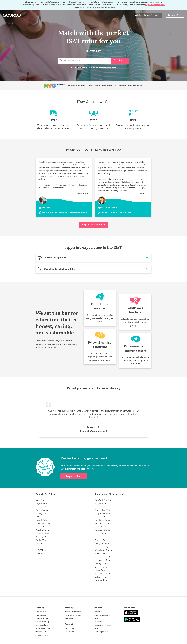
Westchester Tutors (103, 550)
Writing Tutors (42, 540)
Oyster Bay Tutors (103, 527)
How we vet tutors (73, 615)
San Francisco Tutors (104, 557)
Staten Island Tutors (103, 510)
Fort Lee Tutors (102, 540)
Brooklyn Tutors (102, 503)
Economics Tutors (43, 523)
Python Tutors (42, 554)
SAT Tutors (40, 517)
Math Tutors (41, 500)
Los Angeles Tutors (103, 560)
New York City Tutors (104, 500)
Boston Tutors (101, 554)
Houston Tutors (102, 580)
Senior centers (42, 635)
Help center (70, 628)
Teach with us (71, 618)
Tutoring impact (101, 632)
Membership (41, 615)
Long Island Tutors (103, 513)
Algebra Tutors (42, 527)
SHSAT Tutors (42, 550)
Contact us (70, 631)
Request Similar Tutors (93, 225)
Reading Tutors (42, 537)
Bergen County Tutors (104, 547)
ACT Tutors (40, 547)
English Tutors (42, 503)
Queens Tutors (101, 507)
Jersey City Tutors (103, 533)
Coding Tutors (42, 513)
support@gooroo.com (155, 5)
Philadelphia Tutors (103, 574)
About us (98, 612)
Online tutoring (42, 622)
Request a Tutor (175, 15)
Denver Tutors (101, 567)
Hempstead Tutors (103, 523)
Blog (96, 628)
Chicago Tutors (101, 564)
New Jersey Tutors (103, 530)
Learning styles (42, 625)
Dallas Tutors (100, 577)
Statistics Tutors (42, 533)
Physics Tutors (42, 510)
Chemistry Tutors (43, 507)
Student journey (42, 618)
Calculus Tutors (42, 530)
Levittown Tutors (102, 517)
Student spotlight (102, 615)
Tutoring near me (43, 628)
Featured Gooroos (73, 612)
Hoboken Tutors (102, 537)
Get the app (41, 632)
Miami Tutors (101, 570)
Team (97, 618)
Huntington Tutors (103, 520)
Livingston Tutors (102, 543)
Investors (98, 622)
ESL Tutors (40, 543)
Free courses (41, 612)
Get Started (120, 60)
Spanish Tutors (42, 520)
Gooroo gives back (103, 625)
